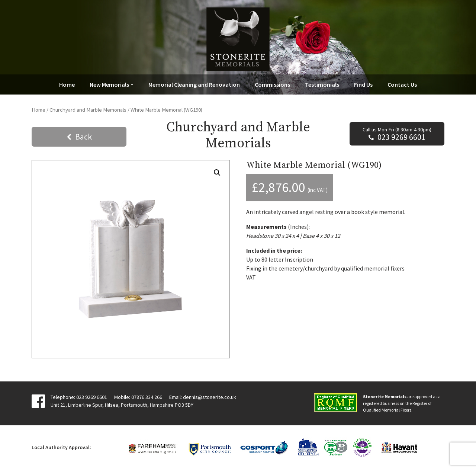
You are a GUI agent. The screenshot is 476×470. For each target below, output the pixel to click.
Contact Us (402, 84)
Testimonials (322, 84)
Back (83, 137)
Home (67, 84)
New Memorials (109, 84)
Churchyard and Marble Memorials (88, 110)
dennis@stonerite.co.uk (210, 397)
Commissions (272, 84)
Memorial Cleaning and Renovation (194, 84)
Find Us (363, 84)
